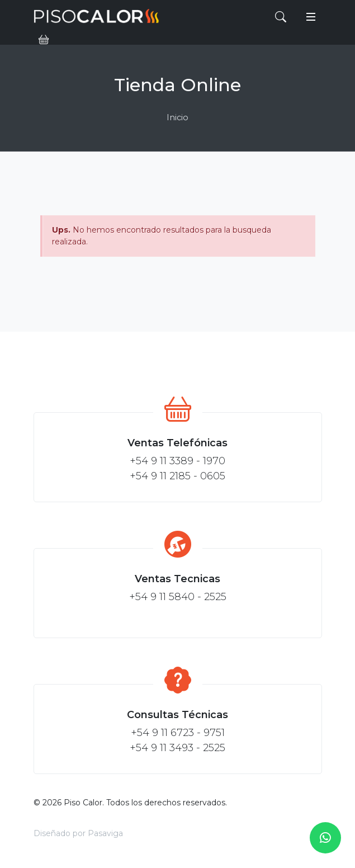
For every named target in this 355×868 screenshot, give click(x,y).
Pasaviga (105, 833)
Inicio (177, 117)
